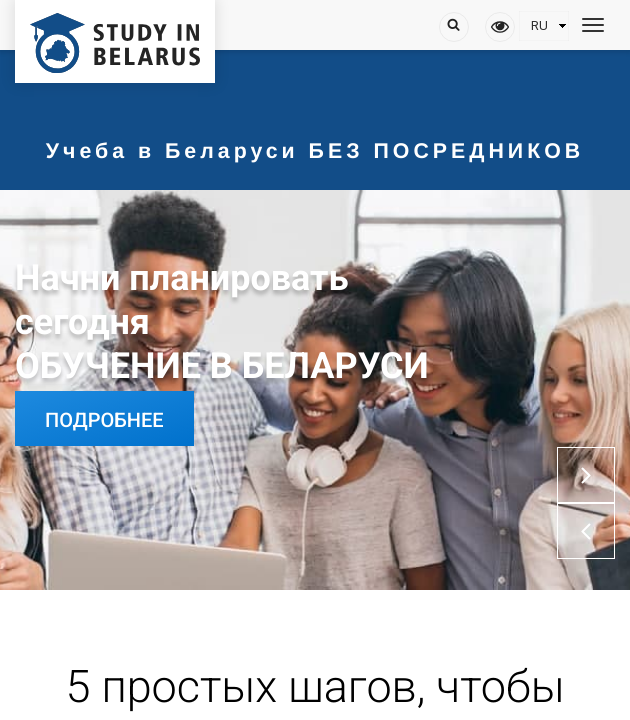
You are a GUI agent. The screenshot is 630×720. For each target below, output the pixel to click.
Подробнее (104, 420)
